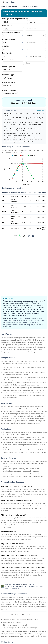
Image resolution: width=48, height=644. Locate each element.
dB (27, 49)
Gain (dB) (6, 46)
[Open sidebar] (3, 2)
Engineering (12, 6)
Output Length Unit (9, 91)
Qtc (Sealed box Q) (9, 39)
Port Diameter (7, 53)
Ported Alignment (9, 67)
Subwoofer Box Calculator (29, 6)
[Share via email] (33, 236)
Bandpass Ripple (8, 75)
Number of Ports (8, 60)
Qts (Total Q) (7, 26)
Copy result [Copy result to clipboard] (41, 111)
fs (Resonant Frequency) (11, 32)
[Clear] (27, 22)
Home (3, 6)
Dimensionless (31, 29)
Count (28, 63)
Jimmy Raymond (21, 585)
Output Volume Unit (9, 82)
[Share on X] (24, 236)
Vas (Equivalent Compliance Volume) (16, 19)
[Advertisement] (24, 267)
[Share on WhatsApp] (20, 236)
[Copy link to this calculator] (29, 236)
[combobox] (37, 22)
